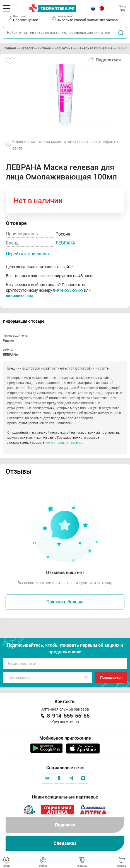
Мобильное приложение (65, 738)
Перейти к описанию (27, 254)
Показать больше (65, 602)
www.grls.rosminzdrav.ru (64, 443)
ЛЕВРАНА (65, 243)
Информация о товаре (24, 321)
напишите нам (19, 296)
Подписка (65, 825)
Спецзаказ (65, 843)
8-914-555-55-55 (68, 290)
